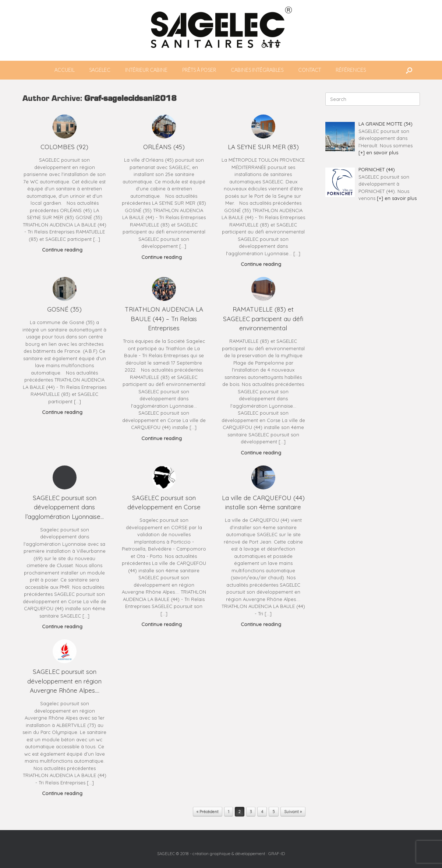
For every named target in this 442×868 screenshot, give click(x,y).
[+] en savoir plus (378, 152)
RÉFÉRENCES (351, 70)
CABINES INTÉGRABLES (257, 70)
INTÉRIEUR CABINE (146, 70)
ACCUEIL (64, 70)
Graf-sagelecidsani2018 (130, 99)
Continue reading (64, 250)
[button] (409, 70)
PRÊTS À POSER (199, 70)
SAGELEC (100, 70)
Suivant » (293, 812)
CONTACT (310, 70)
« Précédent (208, 812)
